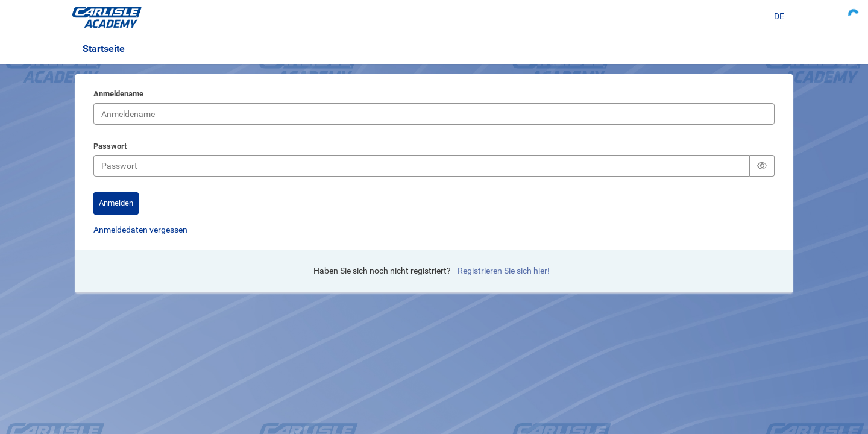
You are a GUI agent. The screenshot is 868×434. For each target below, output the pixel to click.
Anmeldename (118, 95)
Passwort (110, 147)
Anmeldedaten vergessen (140, 230)
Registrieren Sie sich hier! (504, 271)
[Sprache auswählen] (779, 17)
